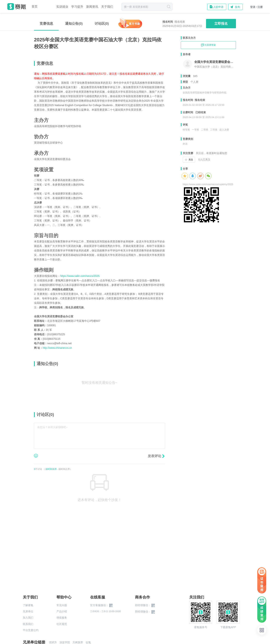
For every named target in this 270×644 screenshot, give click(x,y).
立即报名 (221, 24)
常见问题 (62, 605)
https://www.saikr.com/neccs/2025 (80, 276)
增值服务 (62, 618)
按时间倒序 (51, 469)
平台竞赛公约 (31, 630)
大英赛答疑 (208, 45)
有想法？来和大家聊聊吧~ (52, 427)
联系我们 (28, 624)
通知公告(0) (74, 24)
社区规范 (62, 624)
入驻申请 (218, 7)
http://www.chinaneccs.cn (57, 348)
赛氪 (17, 7)
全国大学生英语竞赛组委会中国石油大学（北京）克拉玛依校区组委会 (215, 62)
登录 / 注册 (256, 7)
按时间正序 (64, 469)
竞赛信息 (46, 24)
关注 (191, 160)
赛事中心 (47, 7)
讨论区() (102, 24)
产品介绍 (62, 611)
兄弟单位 (28, 611)
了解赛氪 (28, 605)
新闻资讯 (92, 7)
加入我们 (28, 618)
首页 (35, 7)
